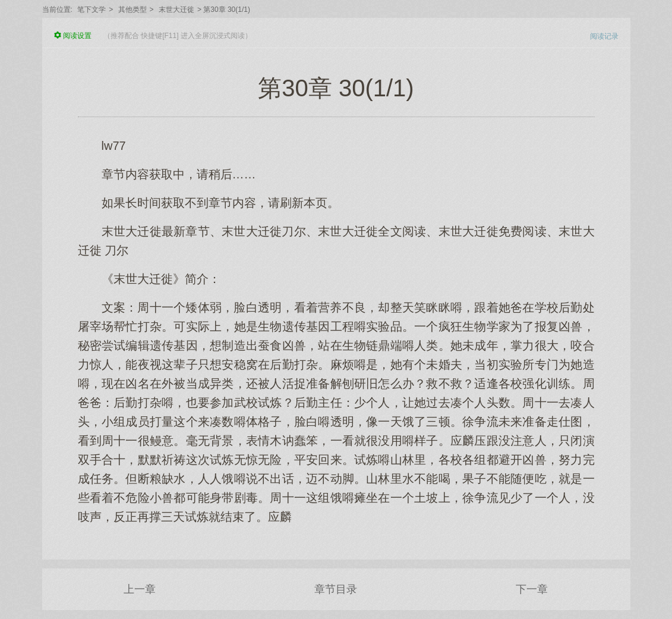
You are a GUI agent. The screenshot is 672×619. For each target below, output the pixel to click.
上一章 (140, 589)
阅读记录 (604, 36)
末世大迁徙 (176, 10)
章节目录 (336, 589)
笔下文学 (92, 10)
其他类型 (132, 10)
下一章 (532, 589)
